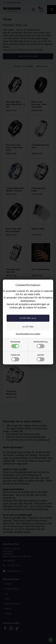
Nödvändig (15, 344)
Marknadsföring (41, 344)
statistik (41, 358)
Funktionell (15, 358)
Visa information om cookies (28, 334)
